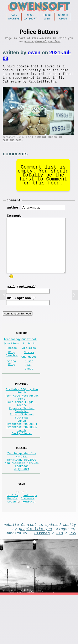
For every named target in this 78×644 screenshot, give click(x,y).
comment (14, 210)
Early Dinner (22, 469)
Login (12, 547)
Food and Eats (42, 40)
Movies (29, 371)
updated (53, 571)
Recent (47, 15)
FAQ (60, 581)
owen (34, 55)
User (47, 20)
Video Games (29, 389)
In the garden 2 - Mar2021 (22, 492)
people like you (35, 576)
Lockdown (22, 506)
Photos (12, 366)
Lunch (22, 453)
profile (12, 539)
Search (63, 15)
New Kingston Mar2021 (22, 502)
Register (29, 547)
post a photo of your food (42, 44)
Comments (28, 543)
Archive (14, 20)
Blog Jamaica (12, 373)
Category (30, 20)
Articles (29, 366)
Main (14, 15)
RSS (73, 581)
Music (29, 382)
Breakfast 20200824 (22, 457)
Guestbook (29, 355)
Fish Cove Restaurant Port (22, 423)
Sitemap (42, 581)
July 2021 (22, 510)
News (30, 15)
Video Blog (12, 384)
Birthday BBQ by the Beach (22, 415)
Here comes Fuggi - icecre (22, 431)
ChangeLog (29, 376)
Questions (12, 361)
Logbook (29, 361)
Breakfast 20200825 (22, 461)
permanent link (13, 145)
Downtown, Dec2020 (22, 498)
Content (29, 571)
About (63, 20)
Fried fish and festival (22, 447)
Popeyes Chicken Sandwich (22, 439)
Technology (12, 355)
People (12, 543)
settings (30, 539)
